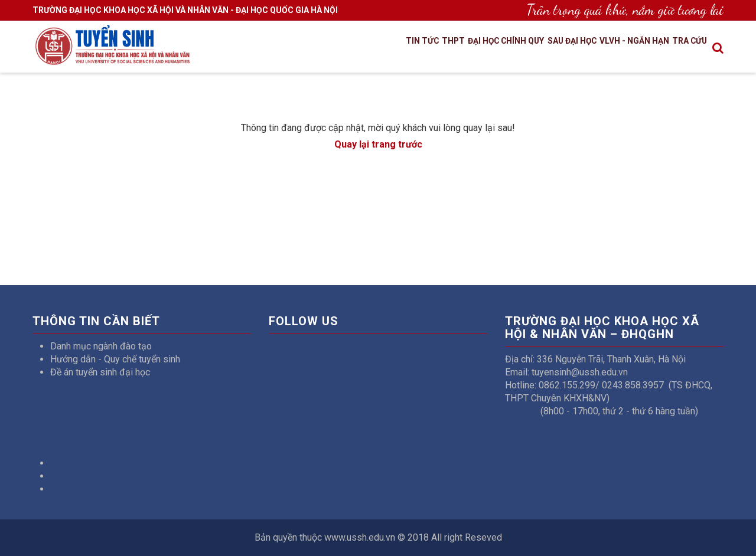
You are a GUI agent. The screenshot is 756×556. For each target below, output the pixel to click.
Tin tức (361, 49)
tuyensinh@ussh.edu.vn (580, 372)
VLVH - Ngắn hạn (618, 49)
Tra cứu (685, 49)
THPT (399, 49)
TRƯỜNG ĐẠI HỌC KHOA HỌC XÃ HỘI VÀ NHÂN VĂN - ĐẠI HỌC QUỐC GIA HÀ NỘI (185, 10)
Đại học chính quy (463, 49)
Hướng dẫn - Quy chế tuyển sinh (115, 359)
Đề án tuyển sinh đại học (100, 372)
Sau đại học (542, 49)
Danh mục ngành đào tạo (101, 346)
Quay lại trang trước (378, 144)
